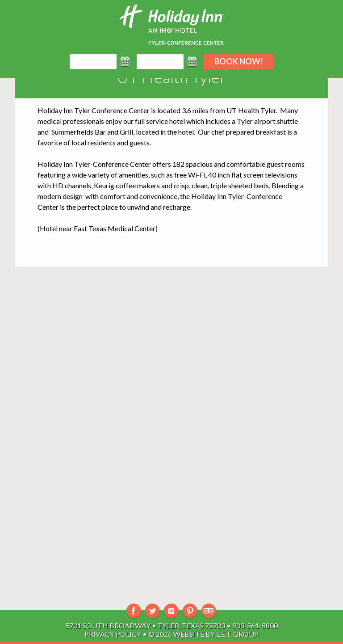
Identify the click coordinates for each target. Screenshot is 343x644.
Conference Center (121, 110)
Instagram (171, 611)
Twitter (153, 611)
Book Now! (239, 61)
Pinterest (190, 611)
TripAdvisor (209, 611)
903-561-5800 (255, 625)
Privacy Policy (113, 634)
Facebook (134, 611)
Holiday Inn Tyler (65, 110)
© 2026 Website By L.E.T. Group (203, 634)
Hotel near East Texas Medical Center (98, 228)
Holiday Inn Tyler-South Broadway (172, 25)
